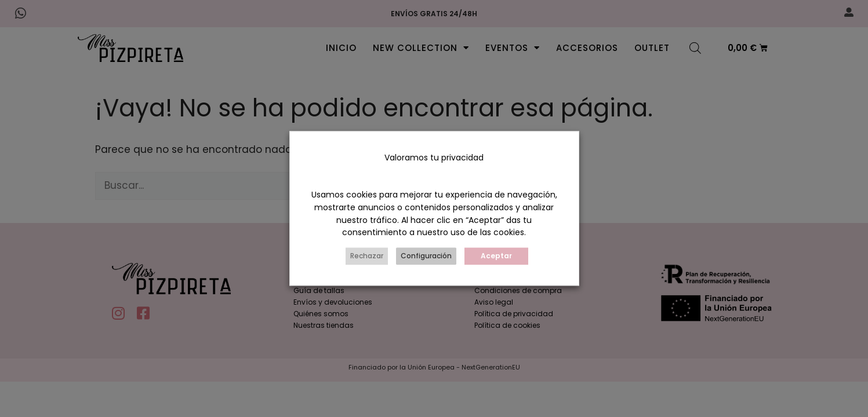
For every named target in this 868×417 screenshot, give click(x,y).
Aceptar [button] (496, 256)
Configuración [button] (426, 256)
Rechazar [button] (367, 256)
